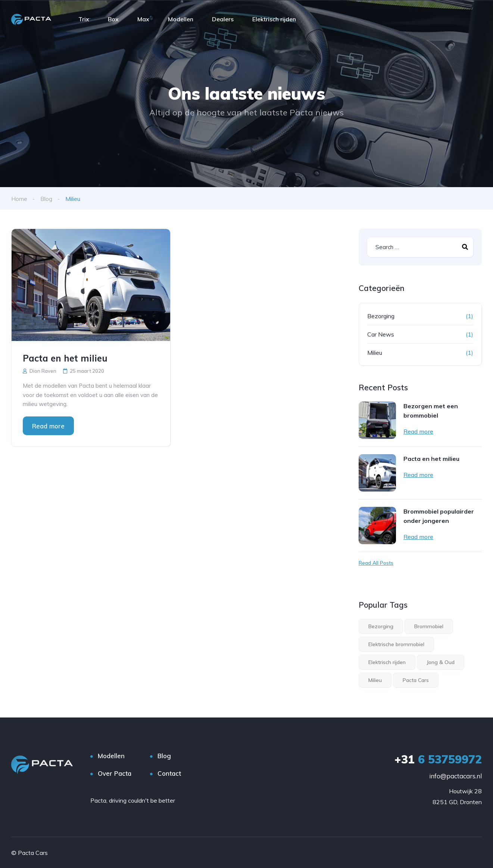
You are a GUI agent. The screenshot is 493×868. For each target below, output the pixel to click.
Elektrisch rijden (274, 19)
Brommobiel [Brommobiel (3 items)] (429, 626)
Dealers (223, 19)
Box (113, 19)
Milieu (375, 352)
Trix (84, 19)
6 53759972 (438, 759)
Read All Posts (376, 562)
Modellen (181, 19)
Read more (48, 426)
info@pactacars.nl (455, 776)
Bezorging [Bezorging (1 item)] (381, 626)
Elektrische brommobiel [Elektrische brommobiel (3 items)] (396, 644)
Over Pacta (115, 773)
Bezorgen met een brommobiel (431, 410)
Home (19, 199)
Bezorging (381, 316)
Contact (169, 773)
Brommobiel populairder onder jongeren (439, 516)
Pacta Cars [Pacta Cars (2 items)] (416, 680)
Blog (46, 199)
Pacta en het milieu (65, 358)
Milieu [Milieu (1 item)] (375, 680)
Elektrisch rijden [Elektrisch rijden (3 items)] (387, 662)
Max (143, 19)
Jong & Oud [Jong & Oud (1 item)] (441, 662)
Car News (381, 334)
